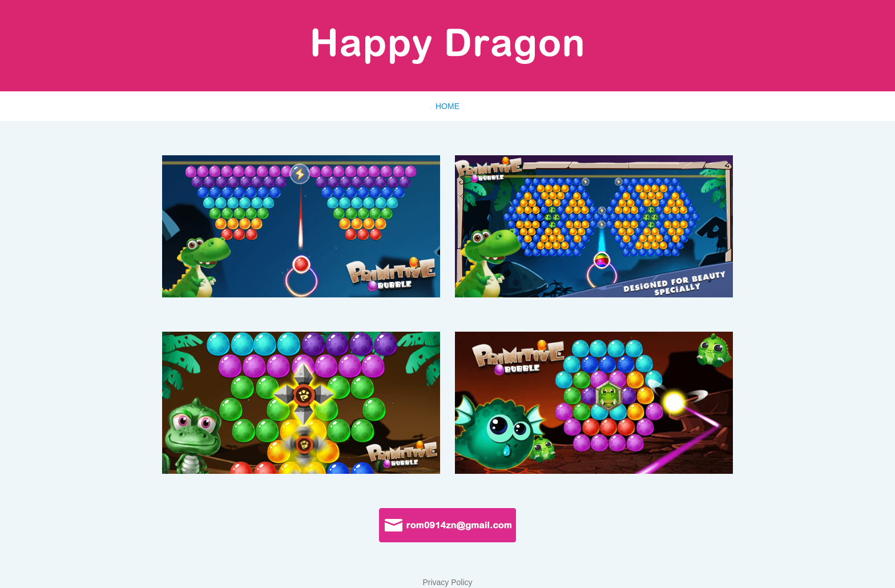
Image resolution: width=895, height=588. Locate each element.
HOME (447, 106)
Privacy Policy (447, 582)
